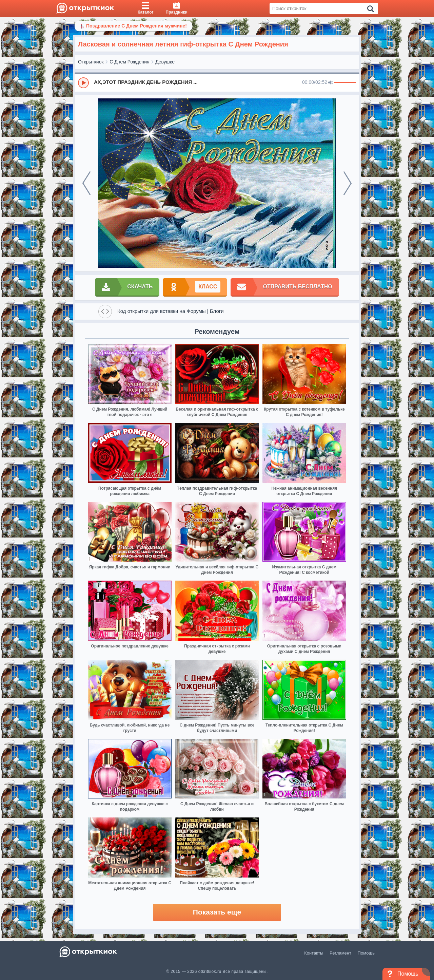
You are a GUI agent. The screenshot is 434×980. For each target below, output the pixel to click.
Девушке (165, 62)
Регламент (340, 953)
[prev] (86, 183)
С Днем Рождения (129, 62)
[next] (348, 183)
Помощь (366, 953)
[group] (217, 82)
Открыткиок (91, 62)
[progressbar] (345, 83)
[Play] (83, 83)
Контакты (314, 953)
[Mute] (331, 83)
